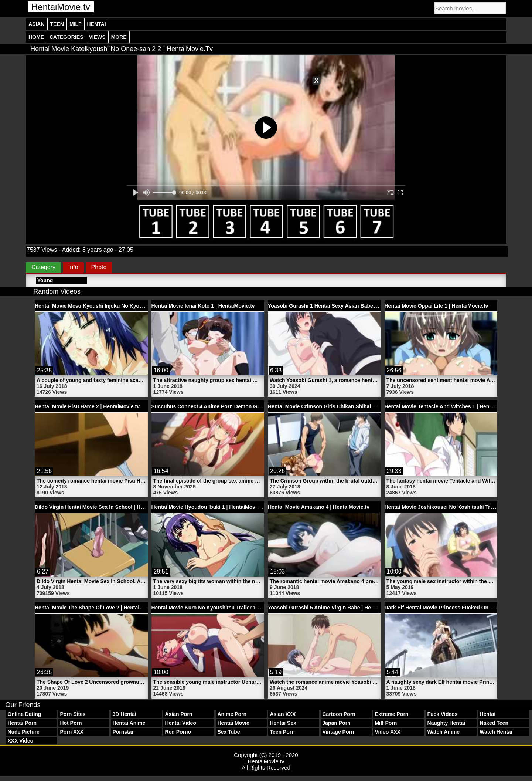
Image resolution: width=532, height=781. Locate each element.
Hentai (97, 24)
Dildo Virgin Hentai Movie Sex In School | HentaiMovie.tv (104, 507)
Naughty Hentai (446, 723)
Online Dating (24, 714)
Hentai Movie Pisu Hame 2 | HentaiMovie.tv (87, 406)
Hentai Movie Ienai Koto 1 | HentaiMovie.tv (203, 306)
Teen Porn (282, 732)
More (119, 37)
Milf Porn (386, 723)
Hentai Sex (283, 723)
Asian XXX (283, 714)
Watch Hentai (496, 732)
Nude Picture (23, 732)
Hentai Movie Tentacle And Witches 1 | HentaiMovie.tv (450, 406)
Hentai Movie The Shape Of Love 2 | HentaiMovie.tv (97, 608)
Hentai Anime (129, 723)
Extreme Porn (391, 714)
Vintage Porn (338, 732)
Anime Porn (232, 714)
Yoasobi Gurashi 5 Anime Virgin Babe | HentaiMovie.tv (334, 608)
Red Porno (178, 732)
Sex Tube (229, 732)
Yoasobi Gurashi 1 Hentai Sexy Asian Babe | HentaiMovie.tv (341, 306)
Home (36, 37)
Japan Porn (336, 723)
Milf (76, 24)
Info (73, 267)
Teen (57, 24)
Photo (99, 267)
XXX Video (20, 741)
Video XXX (388, 732)
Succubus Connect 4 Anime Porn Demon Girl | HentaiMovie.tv (227, 406)
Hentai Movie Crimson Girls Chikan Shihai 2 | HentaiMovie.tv (342, 406)
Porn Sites (73, 714)
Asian (37, 24)
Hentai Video (180, 723)
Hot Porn (71, 723)
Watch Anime (443, 732)
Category (43, 267)
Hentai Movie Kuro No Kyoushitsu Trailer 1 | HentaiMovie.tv (224, 608)
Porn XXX (72, 732)
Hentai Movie (233, 723)
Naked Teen (494, 723)
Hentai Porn (22, 723)
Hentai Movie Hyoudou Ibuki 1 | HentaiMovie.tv (209, 507)
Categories (66, 37)
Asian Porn (178, 714)
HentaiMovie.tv (61, 7)
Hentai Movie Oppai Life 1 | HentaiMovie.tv (436, 306)
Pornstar (123, 732)
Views (97, 37)
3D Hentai (124, 714)
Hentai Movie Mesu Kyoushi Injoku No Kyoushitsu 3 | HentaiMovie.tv (119, 306)
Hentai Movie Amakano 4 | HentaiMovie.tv (319, 507)
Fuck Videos (442, 714)
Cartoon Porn (339, 714)
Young (45, 280)
